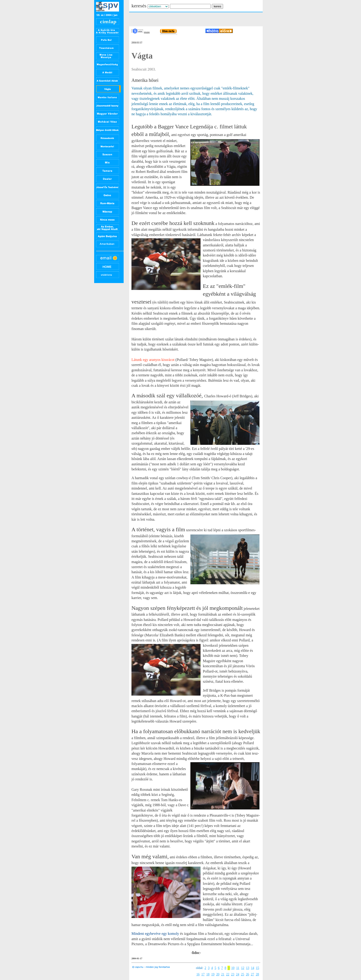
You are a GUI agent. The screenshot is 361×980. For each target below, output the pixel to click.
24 (238, 974)
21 (223, 974)
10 (233, 968)
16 (198, 974)
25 (243, 974)
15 (257, 968)
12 (243, 968)
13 (247, 968)
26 (247, 974)
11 (238, 968)
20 (218, 974)
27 (253, 974)
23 (233, 974)
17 (203, 974)
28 (257, 974)
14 (253, 968)
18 (208, 974)
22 (228, 974)
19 (213, 974)
